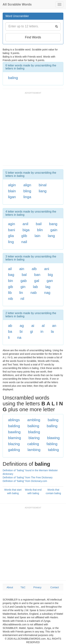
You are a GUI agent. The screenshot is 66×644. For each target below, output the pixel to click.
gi (32, 331)
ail (10, 269)
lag (48, 287)
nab (34, 293)
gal (37, 281)
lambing (34, 450)
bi (21, 331)
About (10, 587)
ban (37, 275)
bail (39, 224)
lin (21, 293)
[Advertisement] (33, 130)
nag (47, 293)
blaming (15, 438)
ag (22, 326)
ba (10, 331)
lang (51, 236)
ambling (34, 420)
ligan (12, 197)
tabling (53, 450)
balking (33, 426)
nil (22, 299)
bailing (53, 420)
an (54, 326)
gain (54, 230)
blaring (34, 438)
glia (11, 236)
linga (27, 197)
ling (11, 242)
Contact (55, 587)
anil (25, 224)
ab (10, 326)
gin (23, 287)
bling (27, 191)
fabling (52, 444)
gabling (14, 450)
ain (22, 269)
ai (33, 326)
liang (43, 191)
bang (53, 224)
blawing (53, 438)
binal (43, 185)
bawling (14, 432)
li (9, 337)
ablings (14, 420)
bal (24, 275)
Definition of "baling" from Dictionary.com (25, 481)
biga (26, 230)
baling (13, 78)
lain (38, 236)
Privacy (37, 587)
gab (23, 281)
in (42, 331)
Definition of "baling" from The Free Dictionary (28, 477)
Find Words (33, 37)
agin (12, 224)
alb (34, 269)
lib (10, 293)
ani (47, 269)
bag (11, 275)
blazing (14, 444)
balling (52, 426)
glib (24, 236)
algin (12, 185)
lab (35, 287)
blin (40, 230)
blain (12, 191)
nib (11, 299)
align (27, 185)
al (43, 326)
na (19, 337)
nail (24, 242)
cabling (33, 444)
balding (14, 426)
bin (11, 281)
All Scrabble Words (17, 4)
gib (11, 287)
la (52, 331)
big (50, 275)
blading (34, 432)
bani (12, 230)
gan (50, 281)
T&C (23, 587)
